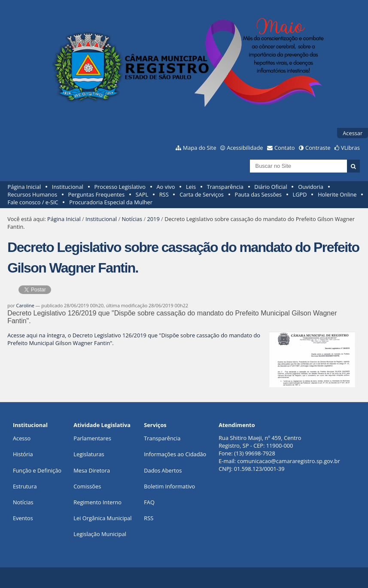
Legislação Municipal (100, 534)
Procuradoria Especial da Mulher (111, 202)
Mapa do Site (200, 148)
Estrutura (25, 486)
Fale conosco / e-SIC (33, 202)
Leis (191, 187)
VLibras (350, 148)
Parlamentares (92, 438)
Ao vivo (166, 187)
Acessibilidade (245, 148)
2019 (153, 219)
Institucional (68, 187)
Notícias (132, 219)
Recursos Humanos (32, 194)
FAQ (149, 502)
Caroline (25, 305)
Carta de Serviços (202, 194)
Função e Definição (37, 470)
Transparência (225, 187)
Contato (285, 148)
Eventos (23, 518)
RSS (164, 194)
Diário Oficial (271, 187)
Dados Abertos (163, 470)
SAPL (142, 194)
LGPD (300, 194)
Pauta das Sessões (258, 194)
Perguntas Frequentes (96, 194)
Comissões (87, 486)
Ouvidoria (311, 187)
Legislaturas (89, 454)
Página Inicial (24, 187)
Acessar (353, 133)
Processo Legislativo (120, 187)
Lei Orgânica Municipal (102, 518)
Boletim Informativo (169, 486)
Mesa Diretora (92, 470)
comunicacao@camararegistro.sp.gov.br (289, 461)
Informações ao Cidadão (175, 454)
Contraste (318, 148)
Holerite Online (337, 194)
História (23, 454)
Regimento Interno (97, 502)
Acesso (22, 438)
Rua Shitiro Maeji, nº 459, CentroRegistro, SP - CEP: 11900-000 (260, 442)
